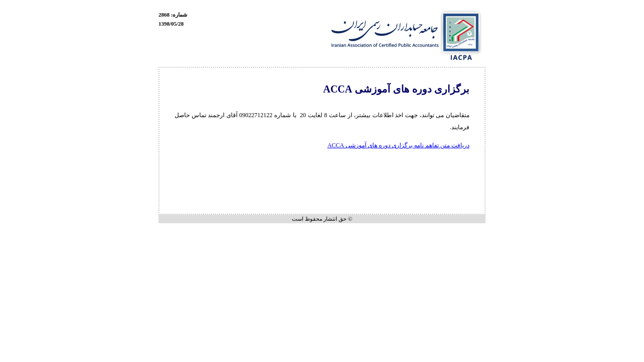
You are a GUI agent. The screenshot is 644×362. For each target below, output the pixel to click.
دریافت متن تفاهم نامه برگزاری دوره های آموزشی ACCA (398, 145)
